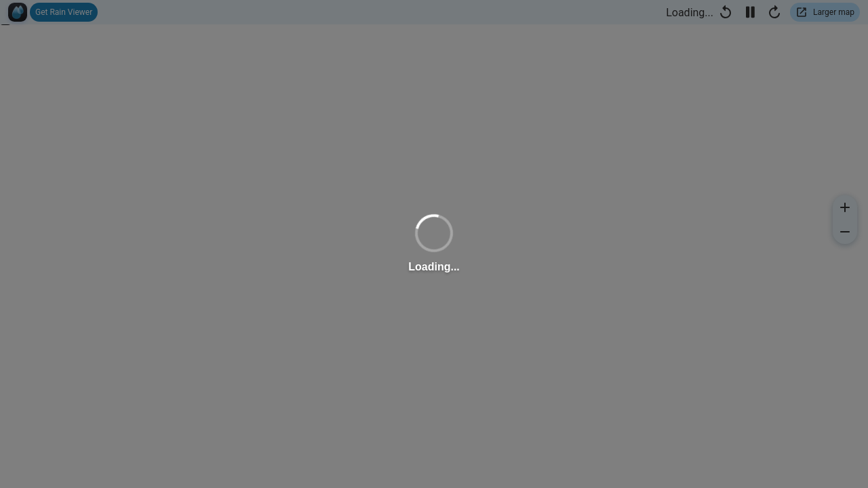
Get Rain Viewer (64, 12)
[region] (434, 244)
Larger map (834, 12)
